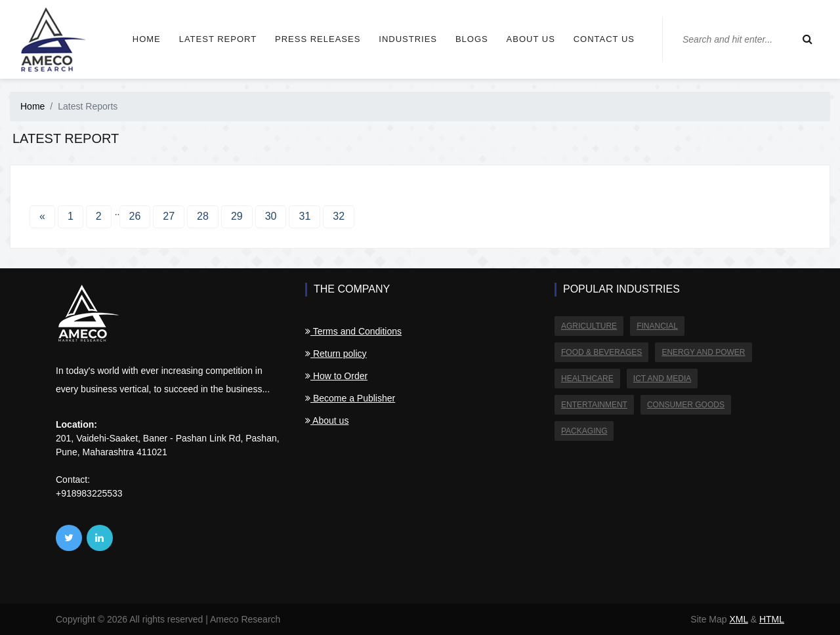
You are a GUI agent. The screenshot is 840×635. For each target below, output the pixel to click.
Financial (657, 326)
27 (169, 216)
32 (339, 216)
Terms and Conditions (353, 331)
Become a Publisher (350, 398)
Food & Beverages (601, 352)
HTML (772, 619)
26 (135, 216)
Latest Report (218, 39)
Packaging (584, 431)
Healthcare (587, 379)
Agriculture (589, 326)
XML (738, 619)
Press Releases (318, 39)
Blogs (472, 39)
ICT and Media (662, 379)
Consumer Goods (686, 405)
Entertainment (594, 405)
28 (203, 216)
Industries (408, 39)
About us (531, 39)
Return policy (336, 354)
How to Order (336, 376)
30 (271, 216)
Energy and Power (703, 352)
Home (147, 39)
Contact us (604, 39)
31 (304, 216)
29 (237, 216)
